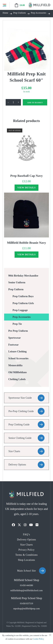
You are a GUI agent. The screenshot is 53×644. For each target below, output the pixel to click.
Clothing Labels (17, 379)
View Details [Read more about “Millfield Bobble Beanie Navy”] (26, 255)
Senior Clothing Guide (20, 438)
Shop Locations (26, 560)
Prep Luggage (20, 310)
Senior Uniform (17, 282)
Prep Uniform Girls (23, 303)
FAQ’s (27, 534)
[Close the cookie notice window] (50, 636)
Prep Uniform (16, 289)
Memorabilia (15, 365)
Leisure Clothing (17, 352)
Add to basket (35, 103)
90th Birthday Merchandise (23, 276)
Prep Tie (17, 324)
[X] (19, 525)
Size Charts (14, 451)
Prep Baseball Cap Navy (26, 176)
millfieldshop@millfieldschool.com (26, 590)
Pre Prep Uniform (18, 331)
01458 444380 (27, 585)
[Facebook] (13, 525)
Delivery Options (17, 465)
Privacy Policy (27, 550)
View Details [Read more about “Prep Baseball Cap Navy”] (26, 188)
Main (26, 571)
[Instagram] (25, 525)
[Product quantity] (13, 102)
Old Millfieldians (18, 372)
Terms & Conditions (27, 555)
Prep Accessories (22, 317)
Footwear (13, 345)
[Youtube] (31, 525)
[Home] (5, 14)
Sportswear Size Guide (20, 398)
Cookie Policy (38, 639)
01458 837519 (27, 603)
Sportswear (15, 338)
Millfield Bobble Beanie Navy (27, 243)
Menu (4, 5)
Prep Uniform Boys (23, 296)
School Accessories (18, 358)
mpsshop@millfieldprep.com (26, 609)
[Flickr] (37, 525)
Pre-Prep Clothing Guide (21, 411)
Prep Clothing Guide (19, 425)
